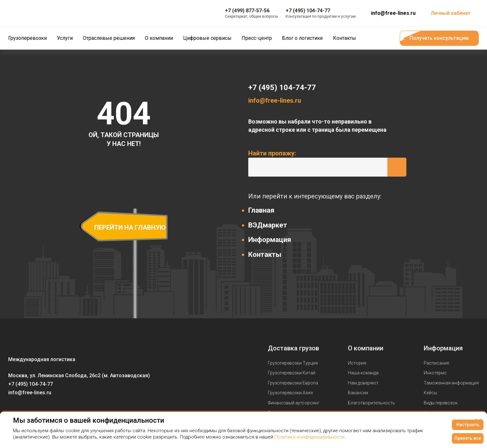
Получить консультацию (439, 38)
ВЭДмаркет (268, 225)
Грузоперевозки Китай (292, 373)
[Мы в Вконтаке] (13, 411)
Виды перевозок (441, 403)
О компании (366, 348)
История (357, 363)
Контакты (265, 254)
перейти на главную (130, 227)
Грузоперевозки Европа (293, 383)
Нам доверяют (363, 383)
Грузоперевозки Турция (293, 363)
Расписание (436, 363)
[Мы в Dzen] (51, 411)
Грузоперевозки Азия (290, 393)
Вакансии (358, 393)
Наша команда (363, 373)
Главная (261, 210)
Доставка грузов (293, 348)
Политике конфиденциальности (309, 437)
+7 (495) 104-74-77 (282, 88)
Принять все (468, 438)
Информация (270, 240)
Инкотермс (435, 373)
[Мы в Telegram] (39, 411)
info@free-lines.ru (393, 13)
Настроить (468, 425)
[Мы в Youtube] (26, 411)
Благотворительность (371, 403)
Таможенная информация (451, 383)
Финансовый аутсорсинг (294, 403)
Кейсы (430, 393)
